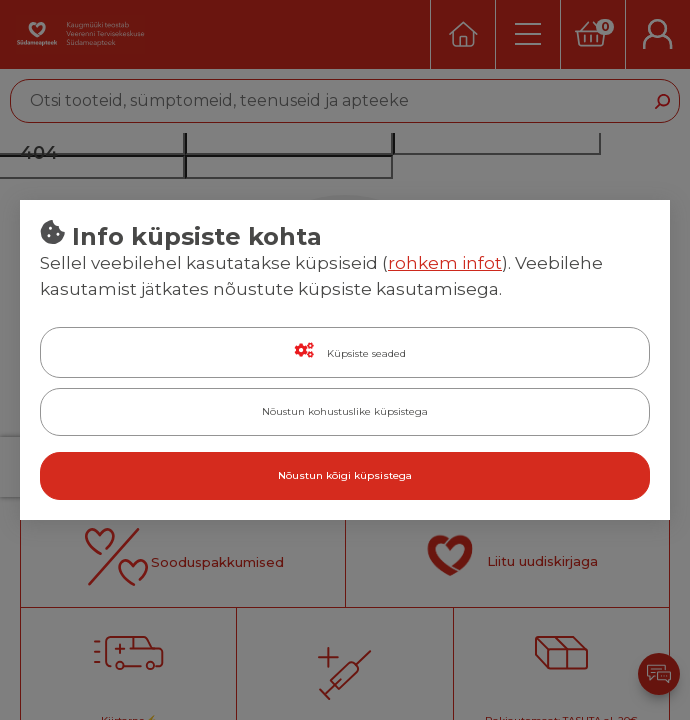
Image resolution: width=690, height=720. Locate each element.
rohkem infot (445, 263)
